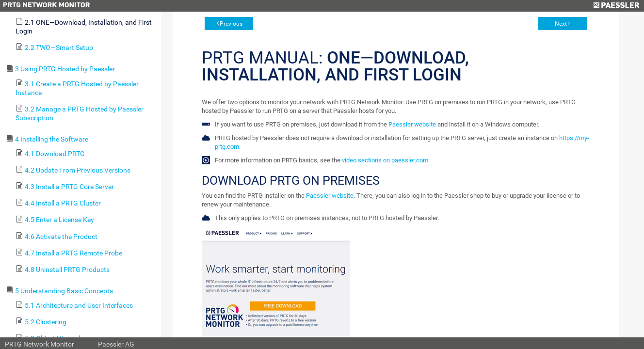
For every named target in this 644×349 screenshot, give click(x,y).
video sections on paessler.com (385, 160)
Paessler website (412, 124)
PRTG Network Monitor (40, 344)
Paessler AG (116, 344)
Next (561, 24)
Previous (231, 24)
